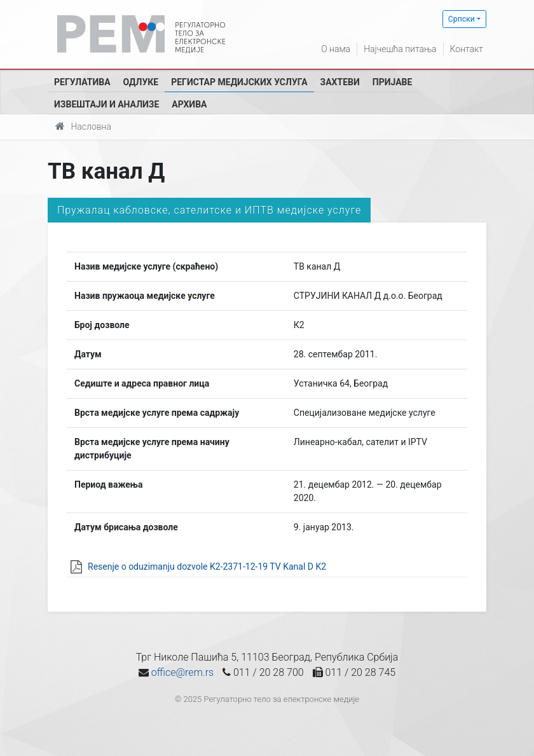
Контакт (467, 49)
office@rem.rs (182, 672)
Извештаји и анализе (106, 104)
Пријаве (393, 82)
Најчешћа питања (400, 49)
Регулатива (82, 82)
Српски (462, 19)
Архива (189, 104)
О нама (336, 49)
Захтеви (340, 82)
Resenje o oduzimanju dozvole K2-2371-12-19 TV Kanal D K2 (207, 567)
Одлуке (141, 82)
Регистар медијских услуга (239, 82)
